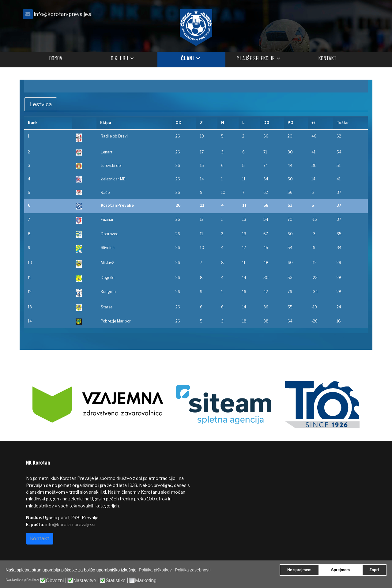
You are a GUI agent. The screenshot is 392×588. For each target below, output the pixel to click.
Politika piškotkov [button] (155, 570)
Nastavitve (85, 581)
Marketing (146, 581)
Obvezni (55, 581)
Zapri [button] (374, 570)
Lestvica (41, 104)
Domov (56, 58)
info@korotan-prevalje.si (63, 14)
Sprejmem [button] (340, 570)
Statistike (116, 581)
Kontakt (327, 58)
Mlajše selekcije (255, 58)
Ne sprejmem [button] (299, 570)
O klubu (119, 58)
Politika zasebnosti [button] (193, 570)
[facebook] (358, 16)
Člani (187, 58)
